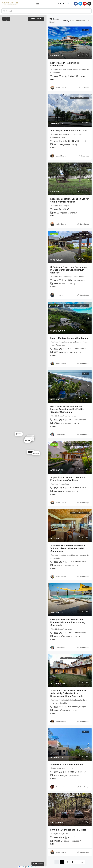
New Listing (84, 234)
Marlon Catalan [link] (61, 88)
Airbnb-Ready (58, 306)
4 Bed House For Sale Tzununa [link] (67, 764)
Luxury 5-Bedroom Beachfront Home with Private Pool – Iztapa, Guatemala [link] (68, 622)
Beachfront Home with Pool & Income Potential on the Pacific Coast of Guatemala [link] (67, 409)
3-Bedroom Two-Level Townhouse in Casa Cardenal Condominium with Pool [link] (69, 270)
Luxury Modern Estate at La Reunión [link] (70, 338)
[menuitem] (69, 4)
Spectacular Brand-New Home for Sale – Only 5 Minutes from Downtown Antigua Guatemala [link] (68, 693)
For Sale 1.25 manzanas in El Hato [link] (68, 830)
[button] (38, 4)
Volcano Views (83, 98)
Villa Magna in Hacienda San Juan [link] (69, 131)
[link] (70, 43)
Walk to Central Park (81, 166)
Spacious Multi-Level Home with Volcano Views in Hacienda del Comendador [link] (68, 548)
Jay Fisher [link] (59, 295)
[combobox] (80, 21)
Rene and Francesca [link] (63, 787)
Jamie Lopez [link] (60, 434)
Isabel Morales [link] (61, 156)
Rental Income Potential (69, 306)
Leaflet (22, 867)
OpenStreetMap (33, 867)
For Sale (86, 30)
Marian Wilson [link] (61, 363)
